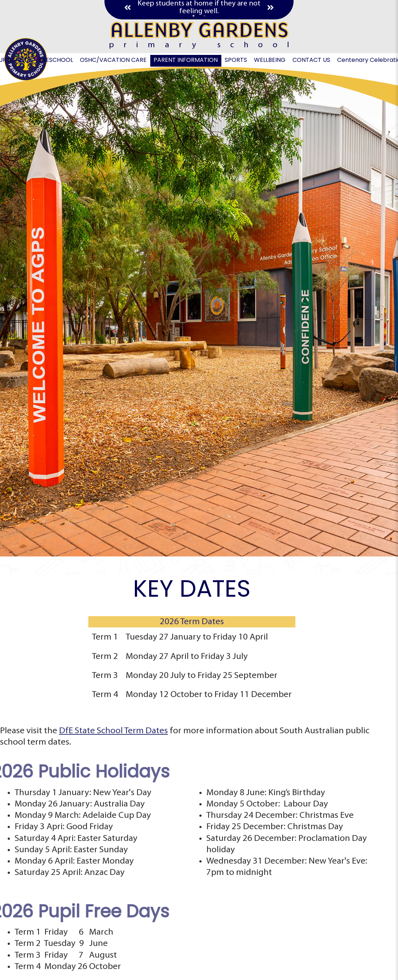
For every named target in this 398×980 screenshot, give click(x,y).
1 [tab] (194, 16)
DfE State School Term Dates (113, 731)
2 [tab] (204, 16)
